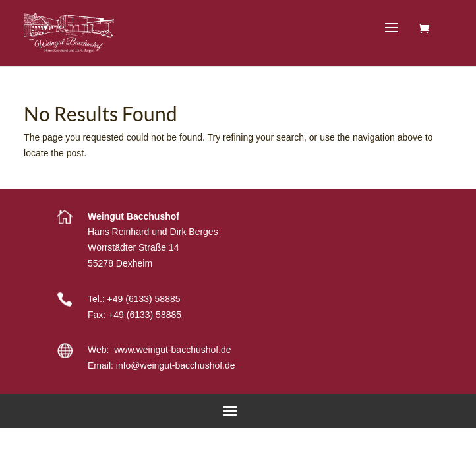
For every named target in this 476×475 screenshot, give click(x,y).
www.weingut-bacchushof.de (172, 350)
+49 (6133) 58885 (144, 299)
